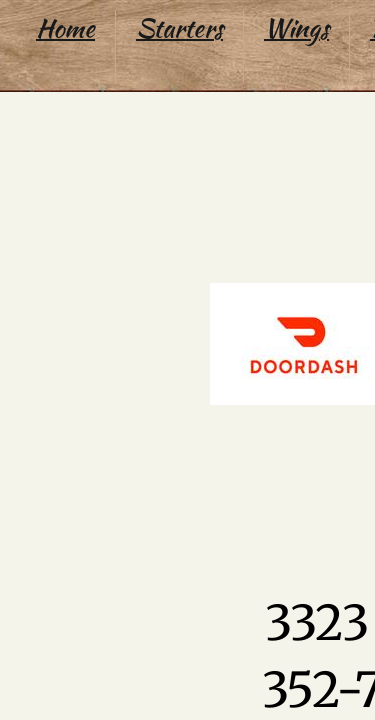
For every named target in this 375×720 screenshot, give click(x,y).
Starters (179, 28)
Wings (296, 28)
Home (65, 28)
